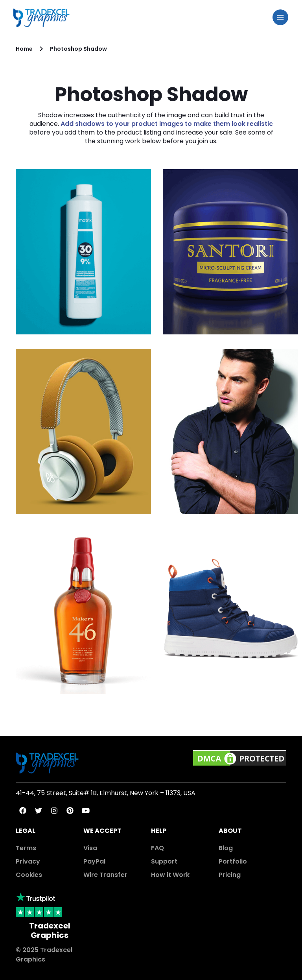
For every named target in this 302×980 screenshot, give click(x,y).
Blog (226, 848)
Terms (26, 848)
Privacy (28, 861)
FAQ (157, 848)
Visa (90, 848)
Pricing (230, 875)
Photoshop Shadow (78, 49)
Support (164, 861)
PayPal (94, 861)
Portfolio (233, 861)
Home (24, 49)
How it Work (170, 875)
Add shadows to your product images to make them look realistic (167, 124)
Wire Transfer (105, 875)
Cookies (29, 875)
